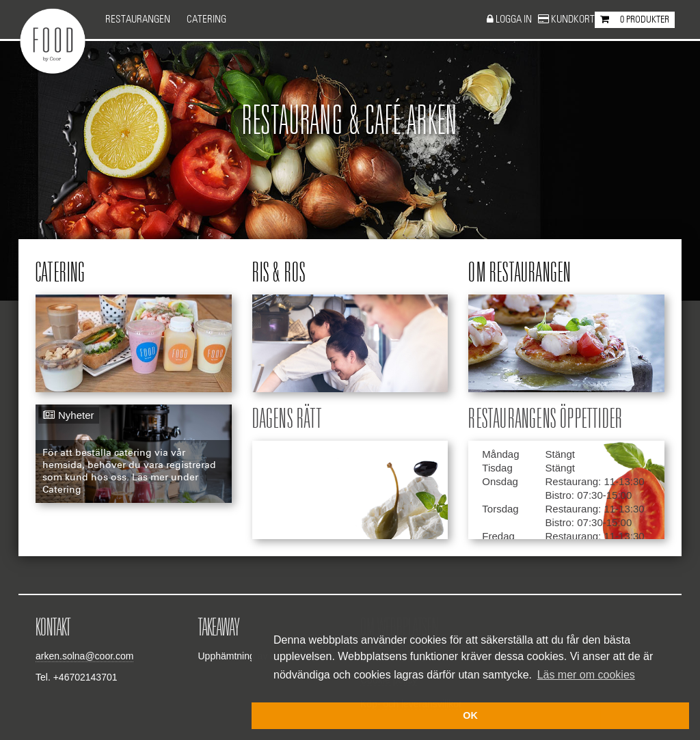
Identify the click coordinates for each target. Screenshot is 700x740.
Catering (206, 19)
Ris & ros (279, 273)
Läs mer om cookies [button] (586, 675)
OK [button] (470, 715)
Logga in (515, 19)
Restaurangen (138, 19)
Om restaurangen (520, 273)
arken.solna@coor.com (84, 656)
